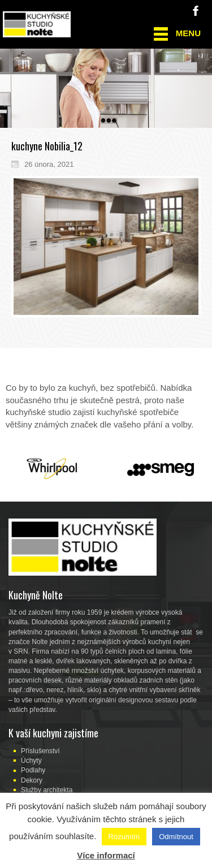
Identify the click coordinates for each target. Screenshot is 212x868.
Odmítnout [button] (176, 837)
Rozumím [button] (124, 837)
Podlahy (33, 770)
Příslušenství (40, 751)
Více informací (106, 855)
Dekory (32, 780)
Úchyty (31, 761)
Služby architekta (47, 790)
